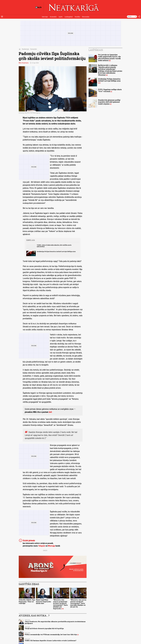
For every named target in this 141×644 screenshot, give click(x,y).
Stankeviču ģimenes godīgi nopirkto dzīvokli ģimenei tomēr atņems (109, 102)
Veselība (77, 17)
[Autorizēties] (139, 17)
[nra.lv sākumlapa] (39, 7)
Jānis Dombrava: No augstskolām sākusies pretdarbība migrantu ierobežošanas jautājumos (55, 622)
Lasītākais (96, 50)
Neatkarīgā (25, 49)
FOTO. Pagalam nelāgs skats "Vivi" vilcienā (110, 90)
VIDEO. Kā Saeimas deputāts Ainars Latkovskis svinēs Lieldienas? (51, 641)
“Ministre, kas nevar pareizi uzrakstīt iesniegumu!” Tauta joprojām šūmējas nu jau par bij (78, 603)
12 (99, 83)
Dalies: (45, 550)
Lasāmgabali (69, 17)
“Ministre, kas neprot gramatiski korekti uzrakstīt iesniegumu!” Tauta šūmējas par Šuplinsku (60, 604)
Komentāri (53, 17)
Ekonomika (86, 17)
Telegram (42, 546)
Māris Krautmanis (24, 63)
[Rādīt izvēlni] (2, 17)
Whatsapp (51, 546)
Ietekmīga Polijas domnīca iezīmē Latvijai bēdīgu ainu (56, 251)
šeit (50, 412)
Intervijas (45, 17)
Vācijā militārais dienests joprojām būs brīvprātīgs (44, 628)
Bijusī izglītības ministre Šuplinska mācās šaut (43, 602)
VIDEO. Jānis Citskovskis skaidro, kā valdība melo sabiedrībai (54, 246)
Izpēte (61, 17)
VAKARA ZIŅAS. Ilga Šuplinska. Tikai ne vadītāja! (27, 602)
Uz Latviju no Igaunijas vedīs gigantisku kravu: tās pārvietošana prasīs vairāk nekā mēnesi (109, 58)
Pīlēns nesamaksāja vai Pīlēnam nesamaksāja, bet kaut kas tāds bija (51, 634)
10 (63, 609)
